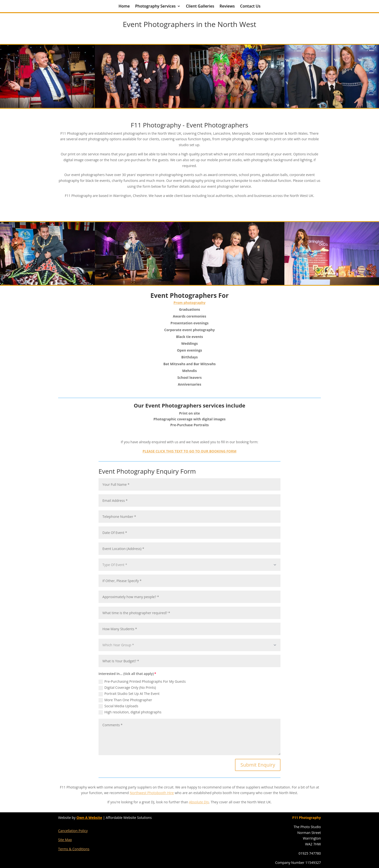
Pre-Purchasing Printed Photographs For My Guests (142, 682)
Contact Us (250, 7)
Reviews (227, 7)
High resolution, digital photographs (130, 712)
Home (124, 7)
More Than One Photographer (125, 700)
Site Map (65, 840)
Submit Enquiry (258, 765)
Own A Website (89, 818)
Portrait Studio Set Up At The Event (129, 694)
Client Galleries (200, 7)
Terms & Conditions (74, 849)
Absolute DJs (199, 802)
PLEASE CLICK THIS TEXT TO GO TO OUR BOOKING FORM (189, 451)
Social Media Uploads (118, 706)
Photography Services (156, 7)
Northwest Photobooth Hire (152, 793)
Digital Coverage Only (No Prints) (127, 688)
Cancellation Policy (73, 831)
